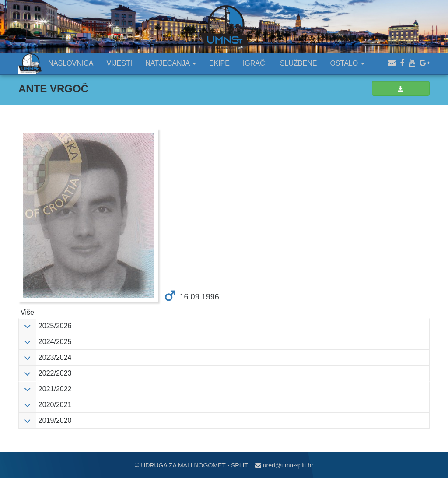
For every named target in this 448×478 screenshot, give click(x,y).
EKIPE (219, 63)
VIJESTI (120, 63)
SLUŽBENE (298, 63)
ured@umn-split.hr (284, 465)
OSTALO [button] (347, 63)
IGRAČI (255, 63)
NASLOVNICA (71, 63)
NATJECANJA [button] (171, 63)
